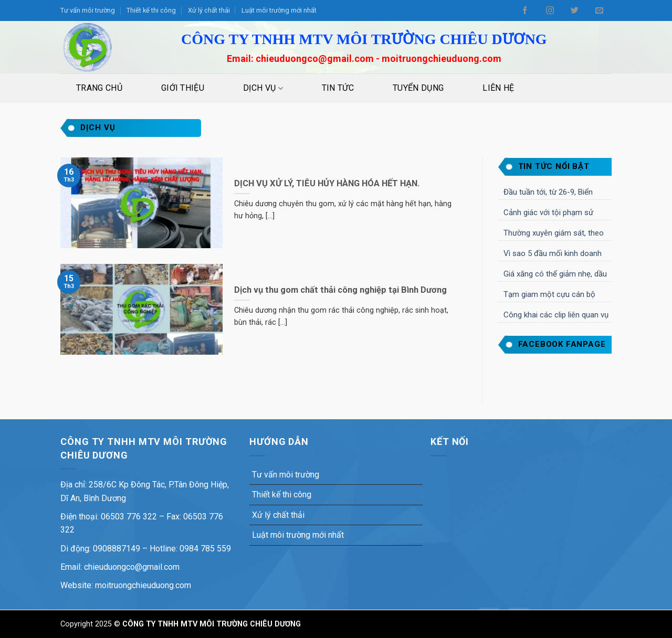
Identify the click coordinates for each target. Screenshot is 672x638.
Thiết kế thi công (151, 10)
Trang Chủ (99, 88)
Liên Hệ (498, 88)
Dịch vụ (263, 88)
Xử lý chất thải (209, 10)
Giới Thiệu (183, 88)
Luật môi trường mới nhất (279, 10)
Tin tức (338, 88)
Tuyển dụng (418, 88)
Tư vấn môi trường (88, 10)
